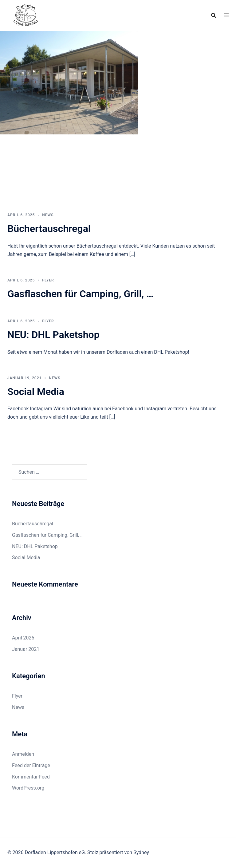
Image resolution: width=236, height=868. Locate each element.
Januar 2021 (26, 649)
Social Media (36, 392)
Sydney (141, 852)
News (48, 215)
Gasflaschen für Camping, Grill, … (80, 294)
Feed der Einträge (31, 765)
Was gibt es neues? (35, 179)
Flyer (48, 280)
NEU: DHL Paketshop (53, 335)
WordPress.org (28, 788)
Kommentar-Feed (31, 777)
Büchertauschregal (49, 229)
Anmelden (23, 754)
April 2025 (23, 638)
